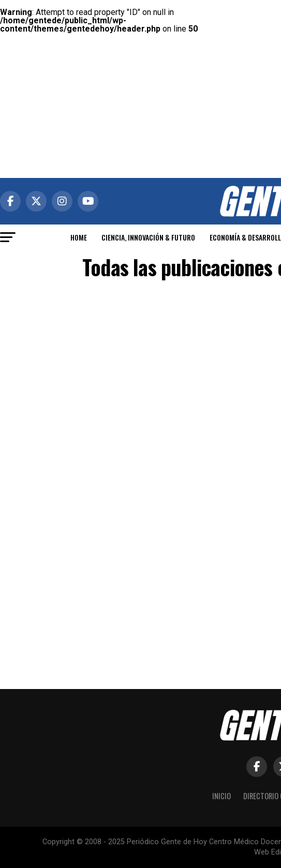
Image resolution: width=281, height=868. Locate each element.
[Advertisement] (140, 72)
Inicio (221, 796)
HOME (79, 237)
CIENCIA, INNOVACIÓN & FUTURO (148, 237)
